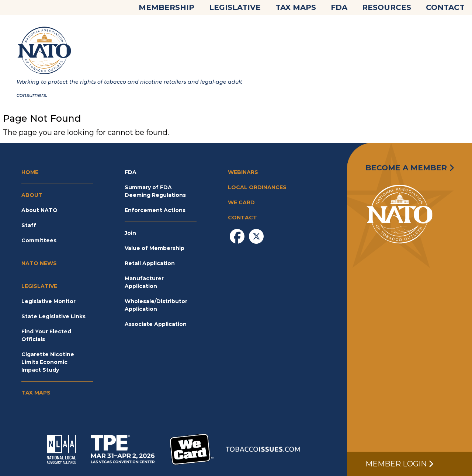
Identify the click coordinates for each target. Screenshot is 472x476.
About (32, 195)
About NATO (39, 210)
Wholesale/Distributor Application (156, 305)
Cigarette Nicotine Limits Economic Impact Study (48, 362)
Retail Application (150, 263)
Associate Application (156, 324)
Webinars (243, 172)
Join (130, 233)
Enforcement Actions (155, 210)
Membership (166, 7)
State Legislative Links (53, 316)
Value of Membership (155, 248)
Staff (29, 225)
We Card (241, 202)
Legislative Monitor (48, 301)
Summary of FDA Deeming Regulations (155, 191)
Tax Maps (296, 7)
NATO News (39, 263)
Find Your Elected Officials (46, 335)
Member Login (399, 464)
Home (30, 172)
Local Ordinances (257, 187)
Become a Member (410, 168)
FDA (339, 7)
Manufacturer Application (144, 282)
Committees (39, 240)
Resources (387, 7)
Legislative (235, 7)
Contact (445, 7)
